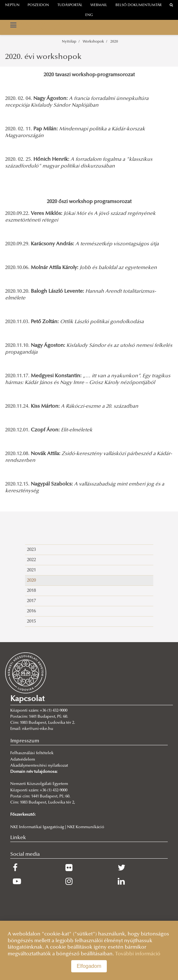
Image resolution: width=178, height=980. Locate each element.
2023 (31, 550)
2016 (31, 611)
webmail (99, 5)
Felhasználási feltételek (32, 753)
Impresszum (25, 741)
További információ (138, 954)
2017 (31, 601)
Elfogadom (89, 966)
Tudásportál (70, 5)
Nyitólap (69, 42)
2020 (114, 42)
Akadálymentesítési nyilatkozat (39, 766)
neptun (12, 5)
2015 (31, 621)
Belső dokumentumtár (139, 5)
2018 (31, 591)
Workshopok (93, 42)
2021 (31, 570)
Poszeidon (38, 5)
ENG (89, 15)
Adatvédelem (23, 760)
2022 (31, 560)
